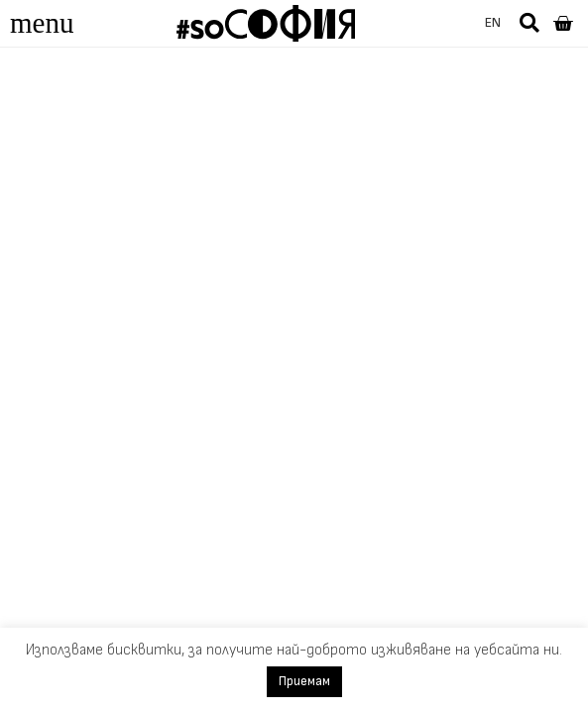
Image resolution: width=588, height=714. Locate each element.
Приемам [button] (304, 681)
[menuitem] (493, 24)
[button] (529, 23)
